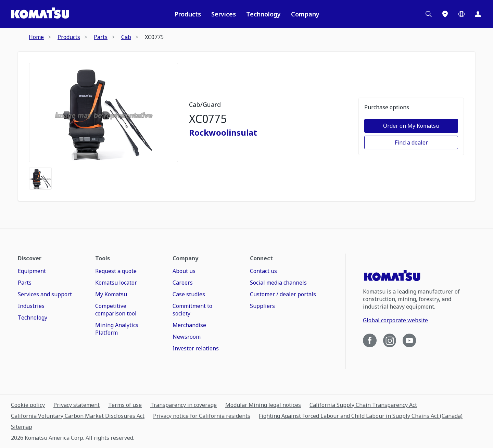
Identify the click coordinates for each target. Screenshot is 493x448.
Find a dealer (411, 142)
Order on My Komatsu (411, 126)
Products (188, 14)
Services (224, 14)
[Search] (429, 14)
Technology (263, 14)
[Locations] (445, 14)
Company (305, 14)
